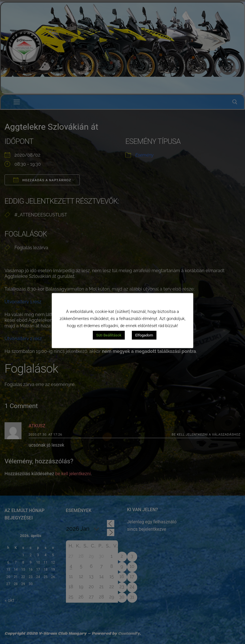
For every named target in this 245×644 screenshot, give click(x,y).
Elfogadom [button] (144, 335)
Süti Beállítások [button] (109, 335)
